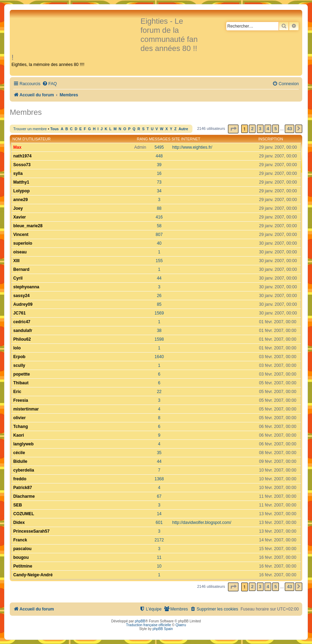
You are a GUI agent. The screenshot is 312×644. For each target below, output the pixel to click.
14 (159, 514)
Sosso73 (22, 165)
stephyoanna (26, 287)
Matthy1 (21, 182)
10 (159, 566)
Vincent (21, 235)
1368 (159, 479)
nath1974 (22, 156)
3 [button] (260, 129)
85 (159, 304)
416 (159, 217)
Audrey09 (23, 304)
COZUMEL (24, 514)
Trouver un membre (30, 129)
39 (159, 165)
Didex (19, 523)
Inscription (271, 139)
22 (159, 392)
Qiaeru (181, 625)
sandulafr (23, 331)
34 (159, 191)
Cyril (18, 278)
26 (159, 296)
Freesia (21, 400)
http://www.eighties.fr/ (192, 147)
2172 (159, 540)
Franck (20, 540)
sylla (18, 173)
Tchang (21, 427)
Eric (17, 392)
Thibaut (21, 383)
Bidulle (20, 461)
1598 (159, 339)
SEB (18, 505)
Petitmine (23, 566)
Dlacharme (24, 496)
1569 (159, 313)
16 (159, 173)
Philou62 (22, 339)
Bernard (21, 269)
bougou (21, 557)
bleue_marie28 (28, 226)
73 (159, 182)
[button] (233, 129)
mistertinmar (26, 409)
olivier (20, 418)
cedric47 (22, 322)
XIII (16, 261)
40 (159, 243)
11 (159, 557)
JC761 (20, 313)
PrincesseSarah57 (31, 531)
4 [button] (268, 129)
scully (19, 365)
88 (159, 208)
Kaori (19, 435)
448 (159, 156)
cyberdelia (24, 470)
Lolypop (21, 191)
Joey (18, 208)
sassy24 (21, 296)
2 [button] (252, 129)
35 (159, 453)
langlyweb (23, 444)
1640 (159, 357)
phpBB (140, 621)
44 (159, 278)
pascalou (22, 549)
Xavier (20, 217)
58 (159, 226)
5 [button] (276, 129)
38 (159, 331)
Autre (183, 129)
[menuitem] (50, 84)
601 (159, 523)
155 (159, 261)
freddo (20, 479)
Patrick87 (23, 488)
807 (159, 235)
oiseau (20, 252)
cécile (19, 453)
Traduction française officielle (149, 625)
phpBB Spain (162, 629)
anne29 (21, 200)
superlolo (23, 243)
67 (159, 496)
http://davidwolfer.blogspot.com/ (202, 523)
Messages (160, 139)
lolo (17, 348)
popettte (22, 374)
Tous (54, 129)
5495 (159, 147)
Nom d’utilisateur (32, 139)
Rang (142, 139)
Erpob (19, 357)
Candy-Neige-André (33, 575)
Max (17, 147)
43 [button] (289, 129)
